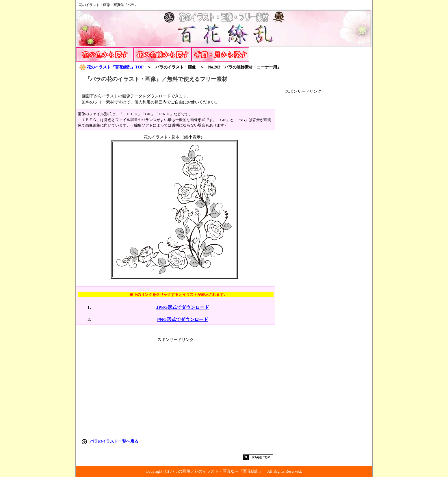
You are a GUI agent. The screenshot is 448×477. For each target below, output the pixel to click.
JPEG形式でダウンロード (183, 307)
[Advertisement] (328, 181)
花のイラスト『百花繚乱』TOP (111, 67)
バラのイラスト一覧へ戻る (114, 441)
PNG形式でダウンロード (183, 319)
